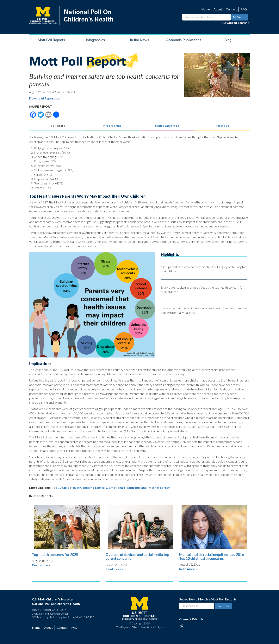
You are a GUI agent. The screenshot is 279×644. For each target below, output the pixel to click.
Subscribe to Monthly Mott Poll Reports (208, 599)
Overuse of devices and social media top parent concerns (137, 557)
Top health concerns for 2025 (55, 555)
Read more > (41, 565)
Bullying (141, 488)
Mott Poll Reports (51, 40)
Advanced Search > (236, 23)
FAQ (244, 9)
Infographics (95, 40)
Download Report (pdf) (46, 98)
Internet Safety (159, 488)
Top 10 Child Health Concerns (73, 488)
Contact (231, 9)
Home (205, 9)
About (218, 9)
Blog (228, 40)
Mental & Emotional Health (115, 488)
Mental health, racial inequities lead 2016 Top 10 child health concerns (211, 557)
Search (239, 17)
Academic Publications (184, 40)
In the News (139, 40)
